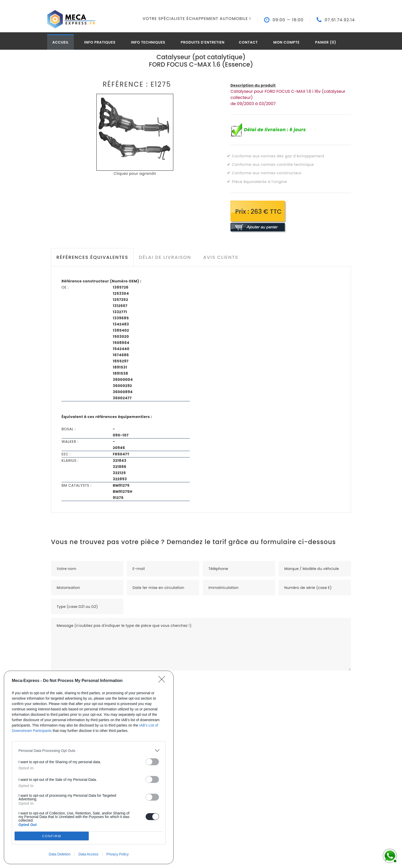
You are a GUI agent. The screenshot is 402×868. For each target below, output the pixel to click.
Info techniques (148, 42)
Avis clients (221, 257)
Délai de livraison (165, 257)
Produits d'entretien (203, 42)
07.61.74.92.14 (340, 20)
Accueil (61, 42)
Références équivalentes (92, 257)
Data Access (88, 854)
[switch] (152, 762)
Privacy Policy (118, 854)
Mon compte (287, 42)
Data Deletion (60, 854)
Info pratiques (100, 42)
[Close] (163, 681)
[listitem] (89, 750)
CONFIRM (52, 836)
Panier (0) (326, 42)
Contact (248, 42)
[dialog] (89, 767)
